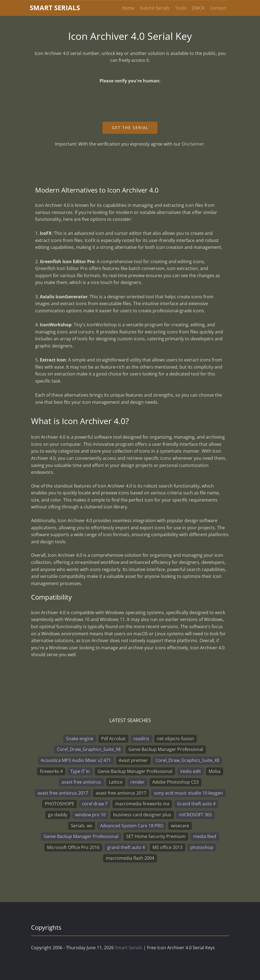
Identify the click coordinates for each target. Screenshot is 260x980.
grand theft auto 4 (126, 847)
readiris (141, 739)
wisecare (180, 826)
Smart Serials (129, 948)
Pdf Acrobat (113, 739)
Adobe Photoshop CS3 (175, 782)
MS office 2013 (168, 847)
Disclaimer (193, 144)
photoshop (202, 847)
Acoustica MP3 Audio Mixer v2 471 (76, 760)
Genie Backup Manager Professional (166, 749)
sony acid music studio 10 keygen (188, 793)
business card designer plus (142, 815)
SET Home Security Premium (156, 836)
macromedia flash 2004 (130, 858)
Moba (215, 771)
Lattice (116, 782)
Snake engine (80, 739)
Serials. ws (82, 826)
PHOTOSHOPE (60, 804)
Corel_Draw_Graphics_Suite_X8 (89, 749)
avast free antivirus (81, 782)
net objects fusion (175, 739)
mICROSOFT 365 (195, 815)
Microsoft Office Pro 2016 (73, 847)
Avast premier (133, 760)
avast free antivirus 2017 (63, 793)
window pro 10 (90, 815)
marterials (55, 8)
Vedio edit (190, 771)
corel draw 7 (95, 804)
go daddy (58, 815)
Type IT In (80, 771)
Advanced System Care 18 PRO (132, 826)
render (137, 782)
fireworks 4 (51, 771)
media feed (205, 836)
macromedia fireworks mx (142, 804)
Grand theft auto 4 (196, 804)
